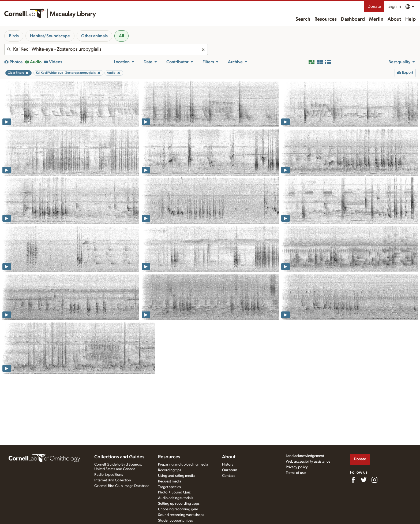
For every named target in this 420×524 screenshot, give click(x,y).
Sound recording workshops (181, 515)
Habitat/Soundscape (50, 36)
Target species (169, 487)
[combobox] (106, 49)
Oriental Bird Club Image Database (122, 486)
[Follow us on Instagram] (374, 480)
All (121, 36)
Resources (326, 19)
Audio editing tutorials (176, 498)
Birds (14, 36)
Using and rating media (176, 476)
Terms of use (296, 473)
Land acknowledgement (305, 456)
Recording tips (170, 470)
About (394, 19)
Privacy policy (297, 467)
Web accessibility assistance (308, 462)
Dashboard (353, 19)
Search (303, 19)
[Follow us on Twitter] (364, 480)
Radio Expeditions (109, 475)
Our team (230, 470)
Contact (228, 476)
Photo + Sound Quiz (174, 492)
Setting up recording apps (179, 504)
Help (410, 19)
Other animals (94, 36)
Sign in (395, 6)
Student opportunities (175, 521)
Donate (374, 6)
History (228, 464)
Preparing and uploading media (183, 464)
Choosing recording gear (178, 509)
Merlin (376, 19)
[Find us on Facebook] (353, 480)
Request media (170, 481)
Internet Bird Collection (113, 480)
